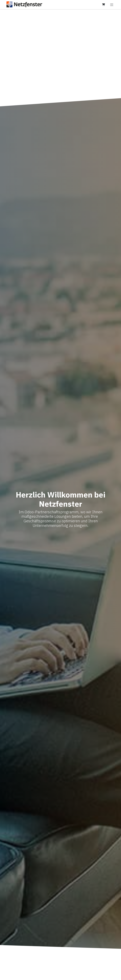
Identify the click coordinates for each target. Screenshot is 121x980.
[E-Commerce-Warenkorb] (104, 5)
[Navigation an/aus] (112, 5)
